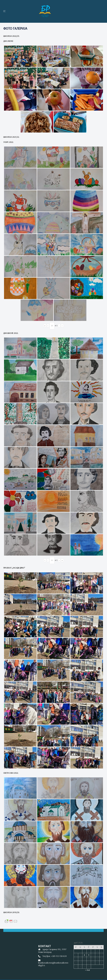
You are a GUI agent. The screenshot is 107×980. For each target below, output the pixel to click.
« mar (87, 970)
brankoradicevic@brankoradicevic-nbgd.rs (54, 964)
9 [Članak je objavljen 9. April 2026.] (89, 955)
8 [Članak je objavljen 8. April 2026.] (84, 955)
